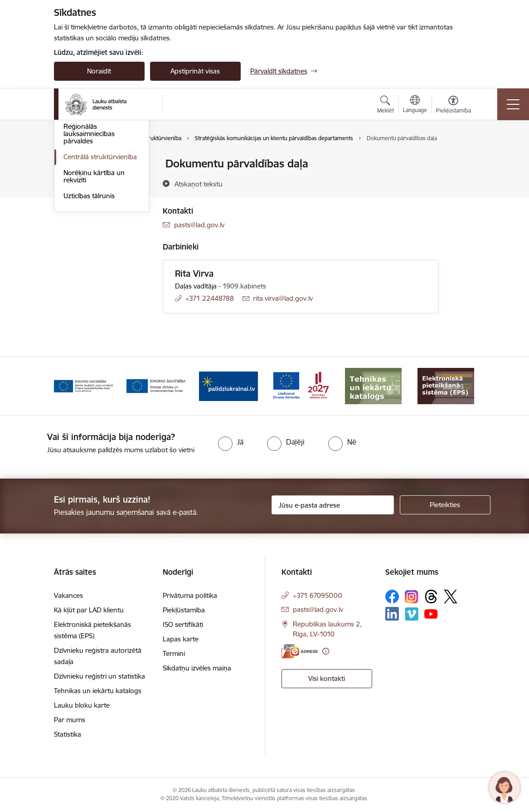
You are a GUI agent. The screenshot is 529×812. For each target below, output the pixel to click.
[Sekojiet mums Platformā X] (451, 597)
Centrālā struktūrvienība (100, 265)
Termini (174, 653)
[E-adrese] (300, 651)
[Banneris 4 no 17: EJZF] (228, 385)
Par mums (70, 720)
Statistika (68, 734)
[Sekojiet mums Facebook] (392, 597)
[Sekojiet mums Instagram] (412, 597)
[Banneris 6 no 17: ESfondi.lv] (374, 385)
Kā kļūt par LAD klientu (89, 610)
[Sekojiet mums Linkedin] (392, 614)
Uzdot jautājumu (89, 203)
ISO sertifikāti (183, 624)
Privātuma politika (190, 595)
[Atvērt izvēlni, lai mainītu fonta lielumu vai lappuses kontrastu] (454, 106)
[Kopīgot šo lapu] (462, 183)
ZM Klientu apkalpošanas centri (94, 183)
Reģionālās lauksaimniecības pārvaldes (89, 242)
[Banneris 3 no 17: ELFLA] (156, 385)
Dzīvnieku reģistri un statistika (99, 676)
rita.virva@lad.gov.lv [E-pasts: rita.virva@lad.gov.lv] (283, 298)
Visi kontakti (327, 678)
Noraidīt (99, 71)
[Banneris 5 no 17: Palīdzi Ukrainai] (301, 385)
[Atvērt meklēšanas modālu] (386, 106)
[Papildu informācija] (326, 651)
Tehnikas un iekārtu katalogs (98, 691)
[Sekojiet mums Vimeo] (412, 614)
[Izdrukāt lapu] (462, 160)
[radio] (231, 442)
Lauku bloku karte (82, 705)
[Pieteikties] (445, 505)
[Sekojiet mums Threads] (431, 597)
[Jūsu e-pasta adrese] (333, 505)
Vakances (68, 595)
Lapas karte (181, 639)
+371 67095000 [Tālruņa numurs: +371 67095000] (318, 595)
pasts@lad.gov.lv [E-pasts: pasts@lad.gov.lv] (199, 225)
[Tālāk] (461, 386)
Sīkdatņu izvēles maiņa (197, 668)
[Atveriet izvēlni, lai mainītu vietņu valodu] (415, 105)
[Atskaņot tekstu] (199, 184)
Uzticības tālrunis (89, 304)
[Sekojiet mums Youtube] (431, 613)
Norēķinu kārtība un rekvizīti (94, 284)
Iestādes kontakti (90, 164)
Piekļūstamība (184, 610)
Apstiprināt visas (195, 71)
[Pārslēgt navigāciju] (513, 104)
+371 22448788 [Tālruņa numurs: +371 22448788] (210, 298)
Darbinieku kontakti (94, 219)
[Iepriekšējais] (69, 386)
